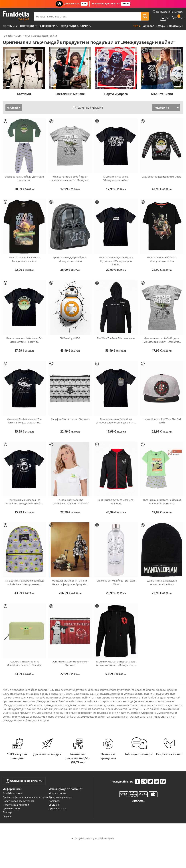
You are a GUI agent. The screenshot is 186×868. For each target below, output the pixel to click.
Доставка (54, 801)
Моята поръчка (58, 793)
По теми (9, 26)
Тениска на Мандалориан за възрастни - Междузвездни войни (24, 502)
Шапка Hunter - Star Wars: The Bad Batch (162, 421)
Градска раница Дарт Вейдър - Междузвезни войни (70, 259)
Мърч (19, 36)
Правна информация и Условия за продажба (28, 797)
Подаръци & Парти (75, 26)
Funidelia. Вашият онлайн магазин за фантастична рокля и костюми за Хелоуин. (16, 16)
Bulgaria (7, 816)
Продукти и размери (60, 797)
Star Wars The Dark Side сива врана (116, 338)
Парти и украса (116, 94)
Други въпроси (57, 808)
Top (136, 26)
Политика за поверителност (18, 801)
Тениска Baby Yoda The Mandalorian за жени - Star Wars (70, 502)
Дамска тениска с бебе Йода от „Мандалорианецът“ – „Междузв (162, 340)
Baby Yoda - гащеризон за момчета (162, 177)
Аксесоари (47, 26)
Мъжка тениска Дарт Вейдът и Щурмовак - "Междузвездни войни (116, 261)
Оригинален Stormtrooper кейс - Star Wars (70, 663)
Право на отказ (11, 808)
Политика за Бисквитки (16, 805)
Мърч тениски (162, 94)
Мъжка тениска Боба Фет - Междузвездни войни (162, 259)
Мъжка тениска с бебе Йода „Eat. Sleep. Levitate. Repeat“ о (24, 340)
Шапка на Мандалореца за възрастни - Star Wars (162, 582)
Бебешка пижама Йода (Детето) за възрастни (24, 178)
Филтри (13, 108)
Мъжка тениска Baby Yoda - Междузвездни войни (24, 259)
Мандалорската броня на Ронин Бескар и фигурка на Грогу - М (70, 582)
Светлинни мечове (70, 94)
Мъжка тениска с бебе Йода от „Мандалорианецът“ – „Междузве (70, 178)
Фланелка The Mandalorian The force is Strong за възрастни (24, 421)
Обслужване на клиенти (24, 781)
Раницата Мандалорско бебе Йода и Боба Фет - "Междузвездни (24, 582)
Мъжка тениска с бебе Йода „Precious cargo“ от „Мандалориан (116, 421)
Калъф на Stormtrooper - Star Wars (70, 419)
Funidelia (8, 36)
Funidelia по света (13, 793)
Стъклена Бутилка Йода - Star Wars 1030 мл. (116, 582)
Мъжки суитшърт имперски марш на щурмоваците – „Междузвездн (116, 663)
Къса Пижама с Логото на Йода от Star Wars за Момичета (162, 502)
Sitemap (7, 812)
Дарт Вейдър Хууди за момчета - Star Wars (116, 502)
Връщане (54, 805)
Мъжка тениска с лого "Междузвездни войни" (116, 178)
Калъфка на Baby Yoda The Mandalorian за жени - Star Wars (24, 663)
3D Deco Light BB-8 (70, 338)
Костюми (27, 26)
